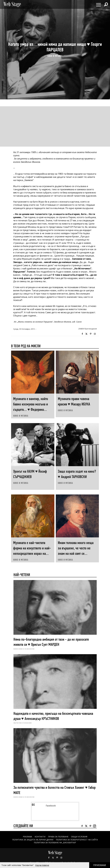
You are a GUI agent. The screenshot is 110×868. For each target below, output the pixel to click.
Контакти (40, 837)
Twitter (86, 334)
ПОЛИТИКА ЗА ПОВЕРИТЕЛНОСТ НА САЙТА (77, 840)
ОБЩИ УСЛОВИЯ (79, 837)
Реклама (27, 837)
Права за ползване (58, 837)
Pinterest (57, 858)
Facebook (82, 334)
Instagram (95, 334)
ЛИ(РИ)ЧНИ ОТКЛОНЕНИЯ (23, 723)
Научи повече (42, 865)
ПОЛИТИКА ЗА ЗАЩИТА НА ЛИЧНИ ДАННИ (33, 840)
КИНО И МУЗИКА (55, 56)
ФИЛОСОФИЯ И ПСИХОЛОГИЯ (24, 649)
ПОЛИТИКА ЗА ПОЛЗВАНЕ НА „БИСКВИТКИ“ (55, 843)
